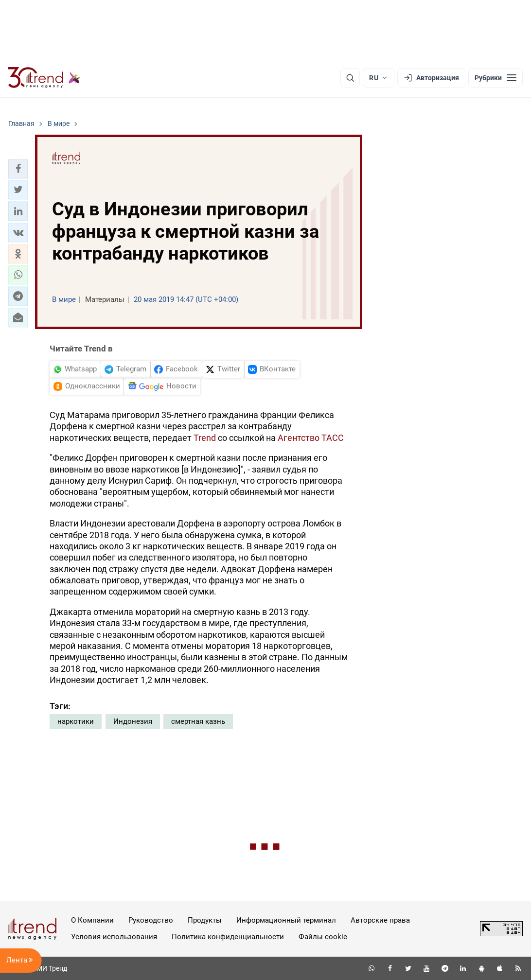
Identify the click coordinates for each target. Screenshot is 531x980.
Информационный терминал (286, 920)
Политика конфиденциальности (228, 937)
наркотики (76, 721)
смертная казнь (198, 721)
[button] (18, 169)
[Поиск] (350, 78)
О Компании (92, 920)
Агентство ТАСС (311, 438)
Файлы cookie (323, 937)
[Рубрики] (496, 78)
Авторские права (380, 920)
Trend (205, 438)
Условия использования (114, 937)
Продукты (205, 920)
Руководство (151, 920)
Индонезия (133, 721)
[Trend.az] (44, 78)
